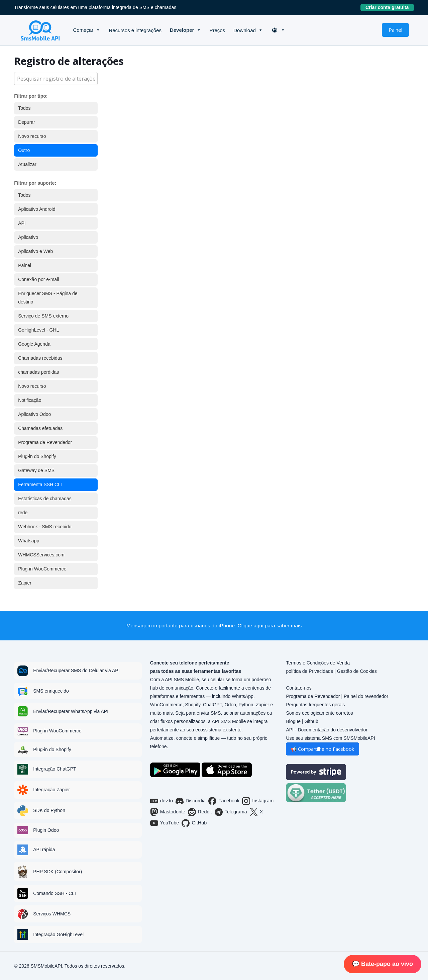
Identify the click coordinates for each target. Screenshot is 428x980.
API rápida (44, 850)
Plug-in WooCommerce (42, 569)
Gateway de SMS (36, 470)
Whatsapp (29, 541)
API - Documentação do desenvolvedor (327, 730)
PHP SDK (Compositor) (58, 872)
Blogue (293, 721)
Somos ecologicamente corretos (319, 713)
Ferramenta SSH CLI (40, 484)
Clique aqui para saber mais (270, 626)
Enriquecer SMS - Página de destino (48, 298)
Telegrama (231, 812)
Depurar (27, 122)
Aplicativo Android (37, 209)
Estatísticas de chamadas (45, 499)
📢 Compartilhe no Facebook (323, 749)
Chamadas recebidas (40, 358)
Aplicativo (28, 237)
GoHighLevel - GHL (38, 330)
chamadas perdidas (38, 372)
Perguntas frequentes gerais (315, 705)
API (22, 223)
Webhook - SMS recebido (45, 527)
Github (311, 721)
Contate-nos (299, 688)
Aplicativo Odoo (34, 414)
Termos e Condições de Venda (318, 663)
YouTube (165, 823)
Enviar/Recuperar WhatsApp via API (71, 711)
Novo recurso (32, 136)
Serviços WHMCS (52, 914)
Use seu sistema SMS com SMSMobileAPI (330, 738)
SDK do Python (49, 810)
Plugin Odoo (46, 830)
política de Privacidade (309, 671)
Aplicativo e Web (35, 251)
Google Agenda (34, 344)
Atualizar (27, 164)
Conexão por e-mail (38, 279)
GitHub (194, 823)
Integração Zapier (51, 790)
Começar (83, 30)
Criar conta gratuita (390, 7)
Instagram (258, 801)
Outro (24, 150)
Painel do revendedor (366, 696)
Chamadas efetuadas (40, 428)
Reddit (200, 812)
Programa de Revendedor (45, 442)
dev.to (162, 801)
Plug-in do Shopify (37, 456)
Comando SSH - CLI (55, 893)
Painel (395, 30)
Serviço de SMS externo (43, 316)
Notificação (30, 400)
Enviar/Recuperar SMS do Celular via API (76, 671)
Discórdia (191, 801)
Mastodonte (168, 812)
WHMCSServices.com (41, 555)
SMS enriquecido (51, 691)
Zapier (25, 583)
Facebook (224, 801)
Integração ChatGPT (55, 769)
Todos (24, 108)
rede (23, 513)
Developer (182, 30)
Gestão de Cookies (357, 671)
